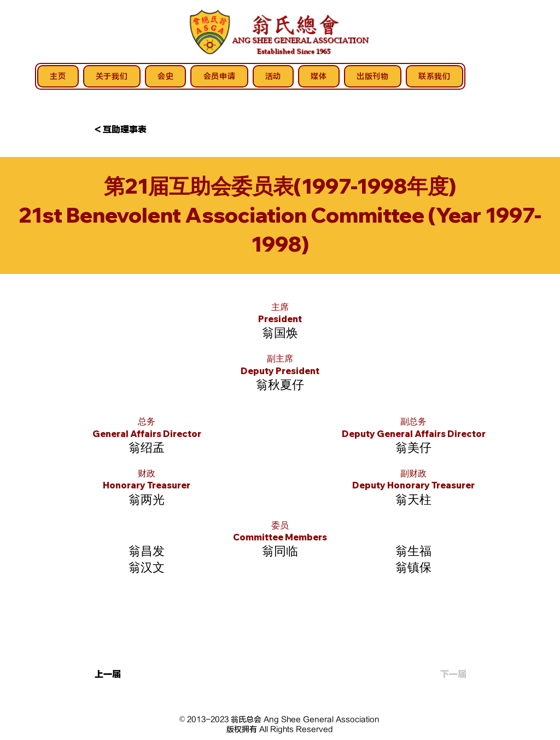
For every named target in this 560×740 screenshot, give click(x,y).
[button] (131, 130)
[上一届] (131, 675)
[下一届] (439, 675)
